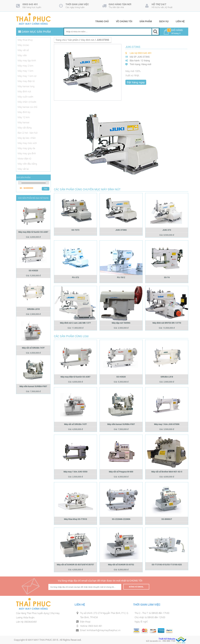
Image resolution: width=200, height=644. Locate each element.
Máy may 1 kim (25, 71)
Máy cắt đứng (25, 128)
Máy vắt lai (23, 169)
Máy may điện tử (26, 81)
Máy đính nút (24, 91)
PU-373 (75, 277)
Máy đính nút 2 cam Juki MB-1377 (75, 323)
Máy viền (22, 55)
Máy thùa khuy (25, 40)
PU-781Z (121, 277)
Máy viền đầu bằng (27, 164)
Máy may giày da (26, 148)
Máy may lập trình (27, 60)
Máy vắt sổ (23, 50)
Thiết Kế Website (167, 639)
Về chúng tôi (124, 21)
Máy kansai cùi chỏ (27, 107)
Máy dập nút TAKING (121, 323)
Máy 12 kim (24, 117)
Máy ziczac (23, 45)
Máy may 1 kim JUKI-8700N (167, 424)
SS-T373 (75, 230)
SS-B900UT (167, 519)
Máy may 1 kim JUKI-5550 (75, 472)
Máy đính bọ (24, 112)
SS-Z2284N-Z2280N (121, 519)
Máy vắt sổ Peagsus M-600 (121, 472)
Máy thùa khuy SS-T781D (75, 519)
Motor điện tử (24, 158)
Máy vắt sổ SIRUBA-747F (33, 348)
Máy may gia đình (27, 153)
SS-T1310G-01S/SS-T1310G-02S (167, 565)
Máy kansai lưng (26, 86)
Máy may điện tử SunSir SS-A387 (33, 232)
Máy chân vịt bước (27, 102)
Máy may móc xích (27, 143)
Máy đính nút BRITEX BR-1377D (167, 323)
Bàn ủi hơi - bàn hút (28, 133)
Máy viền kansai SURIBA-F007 (33, 386)
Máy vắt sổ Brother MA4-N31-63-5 (167, 472)
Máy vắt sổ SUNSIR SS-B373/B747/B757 (75, 565)
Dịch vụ (164, 21)
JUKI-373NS (121, 230)
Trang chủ (102, 21)
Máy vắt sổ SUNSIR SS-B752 (121, 565)
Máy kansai (24, 122)
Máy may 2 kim (25, 66)
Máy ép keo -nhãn (27, 138)
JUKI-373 (167, 230)
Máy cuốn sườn (25, 97)
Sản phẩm (146, 21)
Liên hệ (180, 21)
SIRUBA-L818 (33, 309)
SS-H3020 (33, 270)
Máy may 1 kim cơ (27, 76)
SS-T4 (167, 277)
